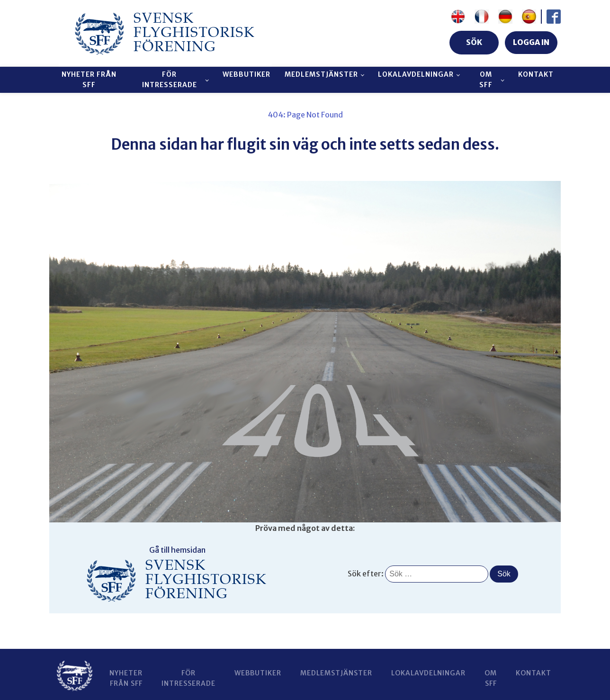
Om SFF (486, 80)
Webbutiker (247, 74)
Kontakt (536, 74)
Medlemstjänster (321, 74)
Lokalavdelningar (416, 74)
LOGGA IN (531, 42)
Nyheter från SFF (89, 80)
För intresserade (170, 80)
